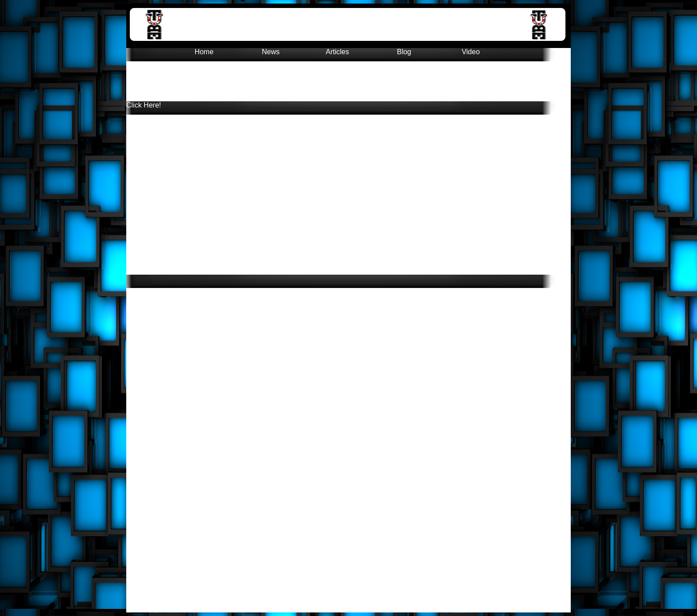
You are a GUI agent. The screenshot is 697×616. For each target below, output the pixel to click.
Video (471, 52)
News (271, 52)
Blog (404, 52)
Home (204, 52)
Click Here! (144, 105)
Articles (337, 52)
